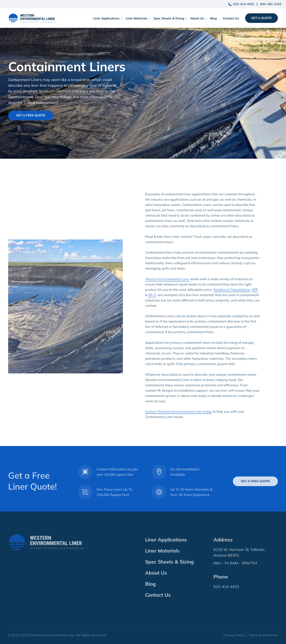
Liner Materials (137, 18)
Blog (213, 18)
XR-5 (152, 301)
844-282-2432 (271, 4)
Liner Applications (106, 18)
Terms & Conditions (263, 635)
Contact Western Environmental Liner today (178, 418)
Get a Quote (261, 18)
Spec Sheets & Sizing (169, 18)
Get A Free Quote (31, 115)
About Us (197, 18)
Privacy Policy (234, 635)
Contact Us (231, 18)
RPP (255, 296)
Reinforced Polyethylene (232, 296)
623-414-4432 (244, 4)
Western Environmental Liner (167, 285)
